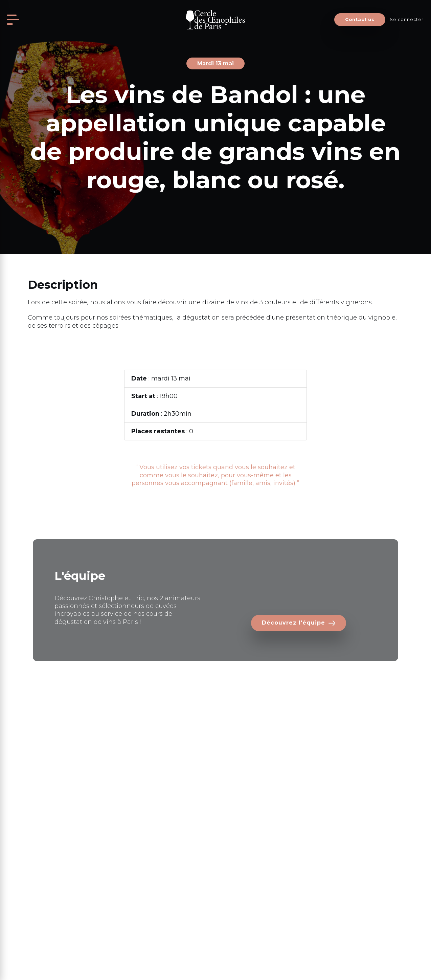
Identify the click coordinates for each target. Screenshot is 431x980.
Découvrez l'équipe (293, 623)
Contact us (360, 19)
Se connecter (406, 19)
